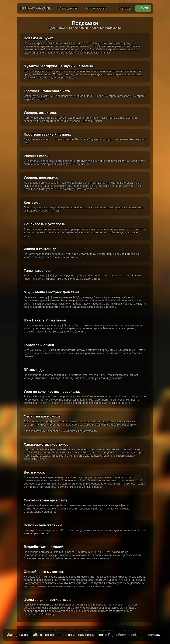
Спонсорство (96, 8)
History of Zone (36, 8)
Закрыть (154, 635)
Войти (143, 8)
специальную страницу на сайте (102, 378)
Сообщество (68, 8)
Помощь (125, 8)
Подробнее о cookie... (125, 635)
